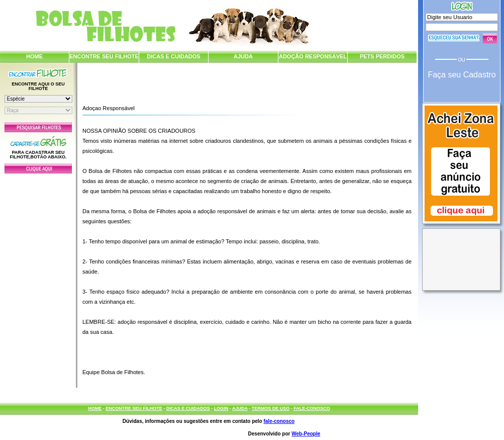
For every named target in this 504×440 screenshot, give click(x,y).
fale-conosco (279, 421)
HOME (34, 56)
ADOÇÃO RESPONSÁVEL (313, 56)
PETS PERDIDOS (382, 56)
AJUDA (243, 56)
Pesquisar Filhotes (38, 127)
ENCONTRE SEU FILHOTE (104, 56)
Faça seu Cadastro (462, 75)
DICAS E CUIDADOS (173, 56)
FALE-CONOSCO (312, 408)
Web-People (306, 434)
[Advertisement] (38, 278)
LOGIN (221, 408)
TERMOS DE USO (271, 408)
